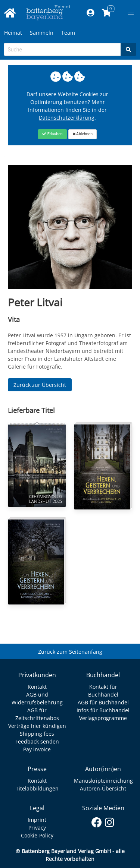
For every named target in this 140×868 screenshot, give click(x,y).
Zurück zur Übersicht (40, 385)
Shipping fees (37, 734)
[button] (131, 13)
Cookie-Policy (37, 835)
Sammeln (42, 33)
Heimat (13, 33)
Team (68, 33)
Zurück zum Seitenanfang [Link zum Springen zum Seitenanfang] (70, 652)
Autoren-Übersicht (103, 788)
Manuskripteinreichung (103, 781)
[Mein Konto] (90, 13)
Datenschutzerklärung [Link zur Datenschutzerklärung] (67, 118)
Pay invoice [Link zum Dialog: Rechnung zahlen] (37, 749)
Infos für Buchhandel (103, 710)
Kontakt (37, 687)
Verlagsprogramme (103, 718)
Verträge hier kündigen (37, 726)
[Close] (52, 134)
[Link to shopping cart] (106, 13)
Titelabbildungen (37, 788)
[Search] (128, 49)
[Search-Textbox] (62, 49)
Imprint (37, 820)
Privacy (37, 828)
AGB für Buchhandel (103, 702)
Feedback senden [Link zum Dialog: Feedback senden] (37, 741)
